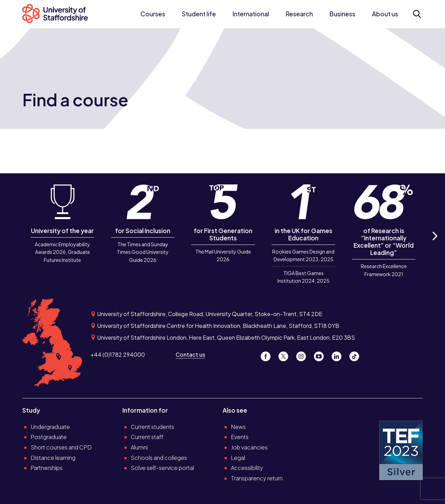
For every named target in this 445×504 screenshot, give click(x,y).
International (251, 14)
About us (385, 14)
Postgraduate (49, 437)
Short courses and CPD (61, 447)
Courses (153, 14)
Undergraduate (50, 427)
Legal (238, 458)
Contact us (190, 354)
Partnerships (47, 468)
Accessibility (247, 468)
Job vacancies (249, 447)
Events (240, 437)
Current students (152, 427)
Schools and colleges (159, 458)
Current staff (147, 437)
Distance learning (53, 458)
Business (342, 14)
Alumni (139, 447)
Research (299, 14)
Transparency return (257, 478)
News (238, 427)
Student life (199, 14)
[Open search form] (417, 14)
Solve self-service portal (162, 468)
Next (435, 244)
